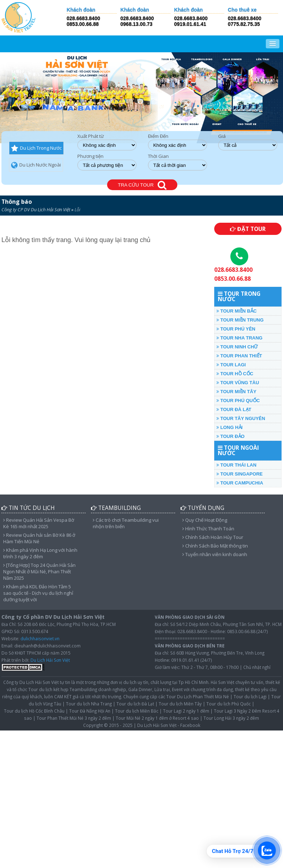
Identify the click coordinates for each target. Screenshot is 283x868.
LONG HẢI (229, 427)
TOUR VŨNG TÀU (238, 383)
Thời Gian (158, 156)
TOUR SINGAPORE (239, 474)
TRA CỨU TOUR (142, 185)
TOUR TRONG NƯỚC (239, 296)
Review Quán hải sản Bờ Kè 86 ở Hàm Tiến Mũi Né (39, 538)
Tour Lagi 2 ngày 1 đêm (186, 711)
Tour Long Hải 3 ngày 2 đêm (231, 718)
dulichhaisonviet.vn (40, 638)
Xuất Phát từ (91, 136)
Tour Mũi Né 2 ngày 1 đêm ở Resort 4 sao (157, 718)
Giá (222, 136)
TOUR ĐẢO (230, 436)
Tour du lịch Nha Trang (89, 704)
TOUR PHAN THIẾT (239, 356)
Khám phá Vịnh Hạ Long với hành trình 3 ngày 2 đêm (40, 553)
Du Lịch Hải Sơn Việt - (158, 725)
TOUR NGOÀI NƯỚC (238, 450)
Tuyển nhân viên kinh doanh (215, 554)
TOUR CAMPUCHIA (240, 483)
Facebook (190, 725)
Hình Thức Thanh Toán (208, 529)
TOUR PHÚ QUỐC (238, 401)
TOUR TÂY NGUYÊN (241, 418)
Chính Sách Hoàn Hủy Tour (213, 537)
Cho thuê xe (242, 10)
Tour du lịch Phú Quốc (229, 704)
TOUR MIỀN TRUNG (240, 320)
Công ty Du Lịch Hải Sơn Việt (31, 682)
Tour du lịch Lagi (250, 696)
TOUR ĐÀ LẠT (234, 409)
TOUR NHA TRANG (239, 338)
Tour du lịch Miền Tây (180, 704)
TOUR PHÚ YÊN (236, 329)
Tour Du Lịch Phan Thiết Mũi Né (198, 696)
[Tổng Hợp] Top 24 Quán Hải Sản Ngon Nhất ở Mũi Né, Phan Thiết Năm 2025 (39, 572)
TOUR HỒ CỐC (235, 374)
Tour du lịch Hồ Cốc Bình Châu (34, 711)
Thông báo (17, 202)
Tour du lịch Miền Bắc (137, 711)
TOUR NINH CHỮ (237, 347)
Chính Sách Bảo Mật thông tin (215, 546)
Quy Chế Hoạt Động (205, 520)
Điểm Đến (158, 136)
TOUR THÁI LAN (236, 465)
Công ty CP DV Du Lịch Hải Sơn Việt (36, 209)
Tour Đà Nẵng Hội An (90, 711)
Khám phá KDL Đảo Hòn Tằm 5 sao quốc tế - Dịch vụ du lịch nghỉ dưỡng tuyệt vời (38, 593)
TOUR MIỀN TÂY (236, 392)
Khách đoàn (81, 10)
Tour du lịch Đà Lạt (135, 704)
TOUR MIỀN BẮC (236, 311)
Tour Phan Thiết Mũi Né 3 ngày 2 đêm (74, 718)
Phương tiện (90, 156)
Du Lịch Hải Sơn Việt (50, 660)
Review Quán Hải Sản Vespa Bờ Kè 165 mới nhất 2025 (39, 523)
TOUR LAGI (231, 365)
